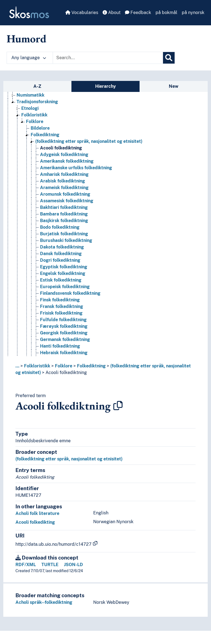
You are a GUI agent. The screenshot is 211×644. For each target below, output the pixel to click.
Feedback (138, 13)
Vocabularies (82, 13)
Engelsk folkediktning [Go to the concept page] (63, 273)
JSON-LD (74, 565)
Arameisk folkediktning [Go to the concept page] (64, 188)
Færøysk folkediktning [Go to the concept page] (64, 326)
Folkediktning (91, 366)
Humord (26, 39)
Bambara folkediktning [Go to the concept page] (64, 214)
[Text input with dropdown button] (108, 58)
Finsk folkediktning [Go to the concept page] (60, 300)
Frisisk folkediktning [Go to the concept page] (61, 313)
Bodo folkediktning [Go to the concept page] (60, 227)
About (112, 13)
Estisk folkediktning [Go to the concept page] (61, 280)
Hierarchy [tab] (106, 86)
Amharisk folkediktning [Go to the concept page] (64, 174)
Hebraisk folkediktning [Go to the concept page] (64, 353)
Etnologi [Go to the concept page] (30, 108)
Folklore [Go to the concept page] (35, 122)
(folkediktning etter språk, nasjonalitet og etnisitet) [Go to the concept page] (89, 141)
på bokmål (166, 13)
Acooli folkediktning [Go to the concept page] (61, 148)
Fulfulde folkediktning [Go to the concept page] (63, 320)
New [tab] (174, 86)
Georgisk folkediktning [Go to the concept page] (64, 333)
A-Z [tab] (37, 86)
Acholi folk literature (37, 513)
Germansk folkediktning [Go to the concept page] (65, 339)
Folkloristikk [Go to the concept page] (34, 115)
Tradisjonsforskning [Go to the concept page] (37, 102)
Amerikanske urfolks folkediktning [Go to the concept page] (76, 168)
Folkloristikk (37, 366)
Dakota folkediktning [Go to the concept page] (62, 247)
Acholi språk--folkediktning (44, 602)
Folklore (64, 366)
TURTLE (50, 565)
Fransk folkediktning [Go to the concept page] (62, 306)
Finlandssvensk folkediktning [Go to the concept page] (70, 293)
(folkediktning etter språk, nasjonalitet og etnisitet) (69, 459)
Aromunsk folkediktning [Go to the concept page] (65, 194)
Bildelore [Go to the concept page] (40, 128)
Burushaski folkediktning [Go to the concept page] (66, 240)
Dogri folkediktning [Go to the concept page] (60, 260)
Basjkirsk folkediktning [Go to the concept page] (64, 221)
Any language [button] (29, 58)
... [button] (17, 366)
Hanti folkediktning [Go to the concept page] (60, 346)
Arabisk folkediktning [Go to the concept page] (62, 181)
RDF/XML (26, 565)
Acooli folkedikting (35, 522)
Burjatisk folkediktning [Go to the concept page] (64, 234)
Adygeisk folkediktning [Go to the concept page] (64, 155)
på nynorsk (193, 13)
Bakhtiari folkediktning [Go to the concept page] (64, 207)
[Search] (169, 58)
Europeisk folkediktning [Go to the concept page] (65, 287)
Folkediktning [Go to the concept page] (45, 135)
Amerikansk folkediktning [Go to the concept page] (67, 161)
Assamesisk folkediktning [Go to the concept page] (67, 201)
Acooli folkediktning (66, 373)
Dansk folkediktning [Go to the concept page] (61, 254)
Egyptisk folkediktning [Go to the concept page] (64, 267)
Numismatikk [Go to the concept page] (30, 95)
